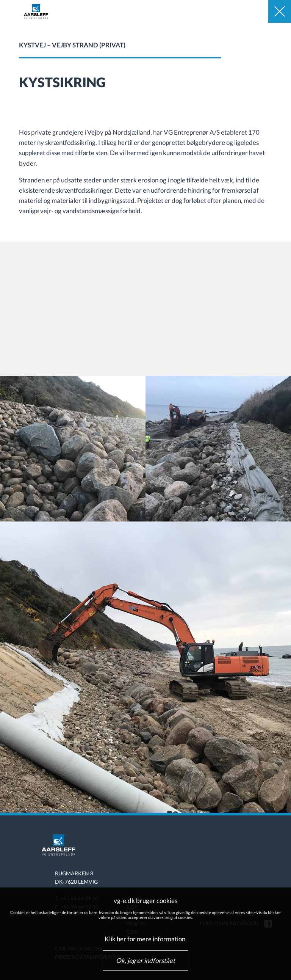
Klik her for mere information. (146, 939)
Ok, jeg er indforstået (145, 960)
